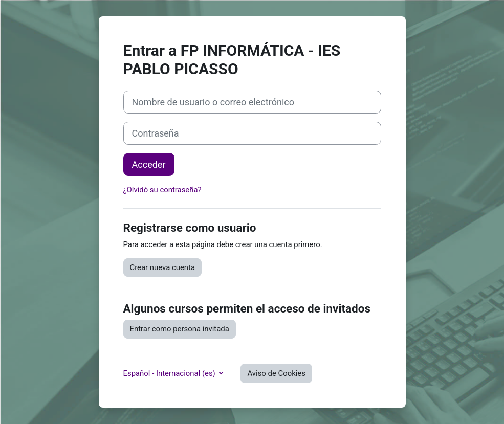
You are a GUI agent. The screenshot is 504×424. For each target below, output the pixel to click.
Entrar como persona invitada (180, 329)
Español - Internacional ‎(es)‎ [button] (170, 373)
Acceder (149, 164)
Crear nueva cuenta (163, 267)
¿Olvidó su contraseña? (162, 190)
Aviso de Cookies (276, 373)
